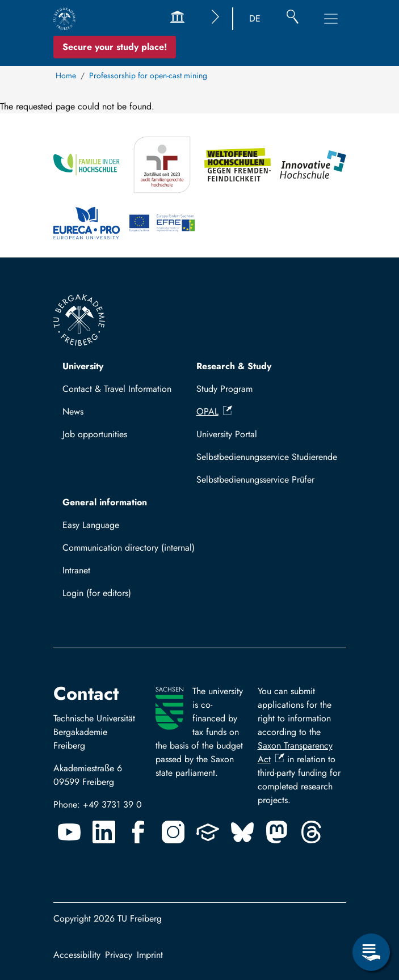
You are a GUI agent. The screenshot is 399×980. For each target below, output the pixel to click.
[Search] (293, 19)
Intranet (76, 570)
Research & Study (234, 366)
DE (255, 18)
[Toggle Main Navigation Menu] (331, 19)
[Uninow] (208, 832)
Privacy (119, 955)
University (83, 366)
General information (105, 502)
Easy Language (91, 525)
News (73, 411)
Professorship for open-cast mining (148, 75)
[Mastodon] (277, 832)
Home (66, 75)
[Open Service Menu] (371, 952)
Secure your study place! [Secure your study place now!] (115, 47)
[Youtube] (69, 832)
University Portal (227, 434)
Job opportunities (95, 434)
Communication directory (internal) (129, 548)
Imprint (150, 955)
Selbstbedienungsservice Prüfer (255, 480)
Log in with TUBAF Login (116, 596)
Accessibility (77, 955)
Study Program (224, 389)
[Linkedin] (104, 832)
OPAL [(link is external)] (214, 411)
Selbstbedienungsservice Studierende (267, 457)
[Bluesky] (242, 832)
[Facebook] (138, 832)
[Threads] (312, 832)
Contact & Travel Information (117, 389)
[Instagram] (173, 832)
